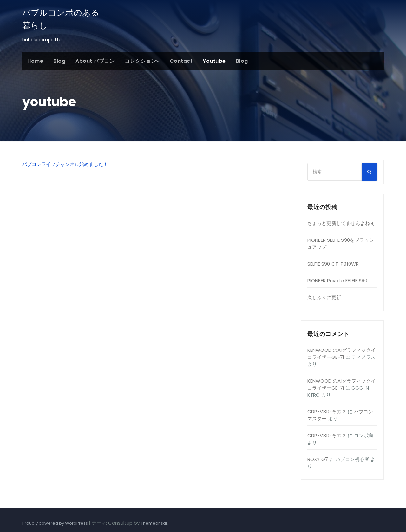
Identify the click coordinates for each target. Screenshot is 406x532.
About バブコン (95, 61)
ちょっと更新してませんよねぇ (341, 223)
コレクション (142, 61)
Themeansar (154, 523)
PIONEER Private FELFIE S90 (337, 281)
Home (35, 61)
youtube (214, 61)
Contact (181, 61)
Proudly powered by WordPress (56, 523)
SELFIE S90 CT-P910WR (333, 264)
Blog (59, 61)
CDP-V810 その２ (327, 412)
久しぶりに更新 (324, 297)
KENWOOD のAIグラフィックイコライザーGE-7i (342, 354)
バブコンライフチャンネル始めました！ (65, 164)
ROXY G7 (318, 459)
